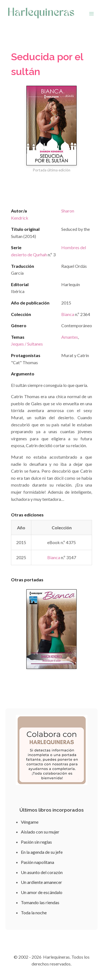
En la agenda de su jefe (42, 852)
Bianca (68, 314)
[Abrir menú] (91, 14)
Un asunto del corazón (42, 872)
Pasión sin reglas (36, 842)
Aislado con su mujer (40, 832)
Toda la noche (34, 913)
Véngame (30, 822)
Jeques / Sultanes (27, 344)
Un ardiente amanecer (41, 882)
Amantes (70, 337)
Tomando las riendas (40, 902)
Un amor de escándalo (42, 892)
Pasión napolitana (37, 862)
